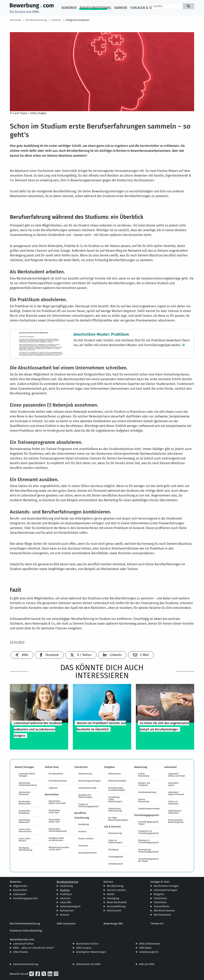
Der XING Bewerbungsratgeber (118, 819)
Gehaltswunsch (115, 864)
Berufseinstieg (115, 886)
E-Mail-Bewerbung (144, 775)
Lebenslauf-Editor (23, 944)
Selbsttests (160, 902)
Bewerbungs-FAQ (113, 924)
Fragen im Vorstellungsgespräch (89, 805)
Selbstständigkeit (70, 906)
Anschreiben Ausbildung (25, 812)
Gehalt (111, 894)
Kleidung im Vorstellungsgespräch (148, 841)
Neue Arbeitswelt (117, 902)
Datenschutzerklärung (26, 964)
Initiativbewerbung (87, 788)
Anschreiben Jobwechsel (25, 821)
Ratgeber (159, 894)
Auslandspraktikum (88, 853)
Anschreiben (20, 890)
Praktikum (83, 846)
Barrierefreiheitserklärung (25, 924)
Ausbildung (84, 824)
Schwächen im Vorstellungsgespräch (148, 832)
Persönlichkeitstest (58, 781)
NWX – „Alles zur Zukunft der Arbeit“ (34, 948)
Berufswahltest (56, 774)
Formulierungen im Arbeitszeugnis (117, 789)
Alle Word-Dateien (164, 911)
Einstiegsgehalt (116, 857)
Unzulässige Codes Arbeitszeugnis (115, 799)
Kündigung (113, 850)
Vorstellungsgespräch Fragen (148, 823)
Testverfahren (162, 906)
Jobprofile (66, 902)
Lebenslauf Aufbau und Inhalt (176, 775)
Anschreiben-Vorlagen (166, 886)
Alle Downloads (162, 915)
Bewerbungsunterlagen (89, 781)
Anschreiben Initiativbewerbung (28, 784)
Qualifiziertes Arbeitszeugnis (85, 796)
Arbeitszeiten (115, 774)
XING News (145, 948)
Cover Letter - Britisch (25, 840)
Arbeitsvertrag (85, 774)
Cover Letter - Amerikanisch (25, 830)
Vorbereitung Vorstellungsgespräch (148, 851)
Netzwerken (67, 911)
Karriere (121, 8)
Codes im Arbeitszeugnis (115, 841)
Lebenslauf (19, 894)
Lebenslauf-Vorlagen (166, 890)
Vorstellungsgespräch (25, 898)
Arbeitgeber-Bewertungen (91, 952)
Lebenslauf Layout (173, 784)
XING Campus (84, 948)
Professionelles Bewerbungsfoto (176, 821)
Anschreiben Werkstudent (25, 803)
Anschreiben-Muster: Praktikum (101, 334)
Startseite (16, 20)
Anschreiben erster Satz (54, 811)
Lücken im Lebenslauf (173, 803)
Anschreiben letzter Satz (54, 821)
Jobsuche (65, 898)
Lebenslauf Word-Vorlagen (27, 775)
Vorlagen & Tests (144, 8)
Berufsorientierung (95, 8)
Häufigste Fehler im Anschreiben (56, 839)
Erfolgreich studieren (77, 20)
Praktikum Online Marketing (26, 931)
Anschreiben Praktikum (25, 793)
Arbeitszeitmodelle (117, 781)
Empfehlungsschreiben (149, 809)
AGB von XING (147, 964)
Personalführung (116, 906)
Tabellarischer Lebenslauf (175, 812)
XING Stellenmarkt (150, 944)
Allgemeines (20, 886)
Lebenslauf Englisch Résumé (176, 793)
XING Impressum (66, 924)
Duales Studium (86, 838)
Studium (56, 20)
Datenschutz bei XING (88, 964)
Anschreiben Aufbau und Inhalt (57, 802)
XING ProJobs (21, 952)
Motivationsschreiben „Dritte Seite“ (59, 848)
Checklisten (160, 898)
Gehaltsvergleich (149, 952)
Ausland (65, 915)
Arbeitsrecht (114, 911)
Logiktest (53, 788)
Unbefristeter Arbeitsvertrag (115, 810)
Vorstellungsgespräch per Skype (148, 860)
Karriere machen (116, 890)
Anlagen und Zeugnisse (144, 784)
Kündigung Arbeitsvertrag (25, 849)
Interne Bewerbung (144, 800)
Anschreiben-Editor (87, 944)
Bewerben (69, 8)
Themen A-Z (157, 924)
